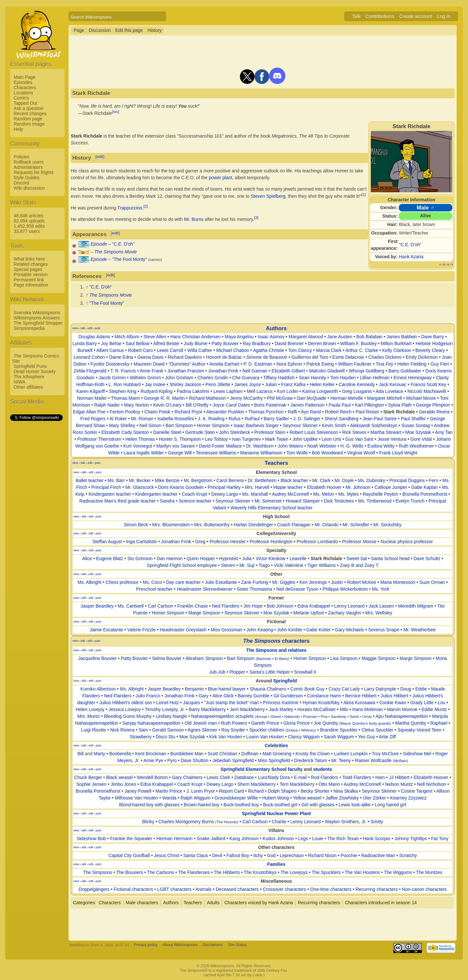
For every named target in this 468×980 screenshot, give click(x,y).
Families (276, 864)
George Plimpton (433, 405)
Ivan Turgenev (247, 439)
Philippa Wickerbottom (345, 589)
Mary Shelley (122, 425)
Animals (203, 889)
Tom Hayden (343, 378)
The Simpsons (97, 872)
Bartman (264, 658)
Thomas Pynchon (266, 412)
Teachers (276, 463)
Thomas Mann (125, 398)
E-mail (300, 777)
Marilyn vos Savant (175, 446)
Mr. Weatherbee (419, 630)
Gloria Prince (297, 723)
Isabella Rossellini (175, 419)
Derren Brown (322, 343)
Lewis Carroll (170, 350)
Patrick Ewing (320, 364)
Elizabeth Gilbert (288, 371)
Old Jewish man (201, 723)
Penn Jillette (218, 384)
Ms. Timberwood (375, 501)
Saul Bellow (138, 343)
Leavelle (298, 558)
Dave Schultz (427, 558)
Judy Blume (195, 343)
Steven (228, 565)
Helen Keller (322, 384)
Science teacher (195, 501)
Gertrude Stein (200, 432)
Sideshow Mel (417, 754)
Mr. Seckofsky (387, 525)
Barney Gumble (253, 696)
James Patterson (308, 405)
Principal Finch (106, 487)
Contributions (380, 16)
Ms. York (381, 589)
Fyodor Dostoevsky (110, 364)
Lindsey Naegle (171, 716)
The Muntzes (429, 872)
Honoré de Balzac (224, 357)
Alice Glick (223, 696)
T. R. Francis (123, 371)
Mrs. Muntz (89, 716)
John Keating (260, 630)
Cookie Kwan (393, 703)
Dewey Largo (225, 494)
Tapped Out (25, 103)
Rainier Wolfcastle (373, 760)
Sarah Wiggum (339, 737)
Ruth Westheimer (416, 446)
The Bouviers (129, 872)
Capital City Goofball (129, 855)
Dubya (292, 730)
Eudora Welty (381, 446)
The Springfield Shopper (38, 323)
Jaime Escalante (106, 630)
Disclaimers (213, 945)
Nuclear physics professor (407, 542)
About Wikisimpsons (180, 945)
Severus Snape (384, 630)
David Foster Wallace (221, 446)
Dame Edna (121, 357)
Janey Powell (138, 791)
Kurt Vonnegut (138, 446)
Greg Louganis (357, 391)
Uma (366, 716)
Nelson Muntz (399, 784)
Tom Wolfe (297, 453)
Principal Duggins (407, 480)
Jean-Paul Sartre (379, 419)
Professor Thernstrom (99, 439)
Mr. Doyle (344, 480)
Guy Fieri (440, 364)
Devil (217, 855)
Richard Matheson (207, 398)
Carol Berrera (230, 480)
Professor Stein (270, 432)
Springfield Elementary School (254, 769)
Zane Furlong (255, 582)
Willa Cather (200, 350)
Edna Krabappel (314, 606)
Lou (442, 703)
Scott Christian (222, 754)
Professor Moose (359, 542)
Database (244, 777)
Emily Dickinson (422, 357)
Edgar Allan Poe (89, 412)
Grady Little (422, 703)
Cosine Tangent (416, 791)
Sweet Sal (357, 558)
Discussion (100, 30)
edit (100, 157)
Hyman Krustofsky (321, 703)
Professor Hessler (228, 542)
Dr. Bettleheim (262, 480)
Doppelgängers (94, 889)
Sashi (354, 716)
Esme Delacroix (348, 357)
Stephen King (123, 391)
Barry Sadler (276, 419)
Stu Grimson (140, 558)
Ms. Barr (116, 480)
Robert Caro (140, 350)
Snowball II (305, 672)
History (155, 30)
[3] (256, 217)
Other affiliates (28, 387)
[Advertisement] (36, 519)
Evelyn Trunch (410, 501)
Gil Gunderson (288, 696)
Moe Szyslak (418, 432)
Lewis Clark (218, 777)
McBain (401, 761)
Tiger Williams (322, 565)
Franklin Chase (192, 606)
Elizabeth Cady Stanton (125, 432)
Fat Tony (440, 839)
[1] (364, 194)
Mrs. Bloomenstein (171, 525)
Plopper (237, 672)
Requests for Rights (34, 172)
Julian (271, 384)
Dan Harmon (169, 558)
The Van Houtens (362, 872)
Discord (21, 183)
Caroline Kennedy (357, 384)
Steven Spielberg (268, 196)
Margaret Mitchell (384, 398)
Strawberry (141, 737)
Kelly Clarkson (397, 350)
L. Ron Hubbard (125, 384)
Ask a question (29, 108)
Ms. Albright (90, 582)
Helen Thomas (140, 439)
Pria (324, 716)
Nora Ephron (289, 364)
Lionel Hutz (167, 703)
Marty (99, 754)
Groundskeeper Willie (236, 798)
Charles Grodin (213, 378)
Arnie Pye (153, 760)
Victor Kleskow (271, 558)
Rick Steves (354, 432)
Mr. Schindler (356, 525)
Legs (303, 839)
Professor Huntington (271, 542)
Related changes (31, 264)
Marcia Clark (329, 350)
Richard (256, 791)
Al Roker (118, 419)
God (271, 855)
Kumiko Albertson (98, 689)
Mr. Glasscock (140, 487)
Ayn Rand (311, 412)
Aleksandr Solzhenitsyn (374, 425)
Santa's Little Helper (270, 672)
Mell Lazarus (260, 391)
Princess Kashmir (281, 703)
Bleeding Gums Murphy (128, 716)
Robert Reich (338, 412)
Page (79, 30)
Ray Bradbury (257, 343)
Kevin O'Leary (167, 405)
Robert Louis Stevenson (314, 432)
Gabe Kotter (318, 630)
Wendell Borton (152, 777)
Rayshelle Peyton (380, 494)
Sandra (167, 501)
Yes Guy (366, 737)
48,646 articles (28, 216)
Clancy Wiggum (304, 737)
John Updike (305, 439)
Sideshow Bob (91, 839)
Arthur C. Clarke (362, 350)
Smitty (377, 822)
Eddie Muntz (434, 709)
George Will (180, 453)
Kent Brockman (151, 754)
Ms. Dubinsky (371, 480)
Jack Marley (281, 709)
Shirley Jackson (185, 384)
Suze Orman (432, 582)
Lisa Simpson (344, 658)
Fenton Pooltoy (125, 412)
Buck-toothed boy (241, 805)
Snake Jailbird (211, 839)
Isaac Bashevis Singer (256, 425)
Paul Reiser (367, 412)
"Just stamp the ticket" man (232, 703)
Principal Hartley (224, 487)
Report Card (231, 791)
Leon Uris (331, 439)
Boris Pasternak (270, 405)
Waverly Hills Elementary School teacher (271, 508)
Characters (25, 87)
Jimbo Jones (123, 784)
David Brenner (289, 343)
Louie (318, 839)
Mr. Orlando (326, 525)
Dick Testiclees (339, 501)
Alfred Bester (167, 343)
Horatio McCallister (317, 709)
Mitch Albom (127, 337)
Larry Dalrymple (380, 689)
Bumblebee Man (187, 754)
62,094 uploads (29, 221)
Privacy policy (146, 945)
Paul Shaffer (413, 419)
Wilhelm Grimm (145, 378)
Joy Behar (111, 343)
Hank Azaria (411, 257)
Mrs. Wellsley (379, 613)
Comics (21, 98)
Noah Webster (322, 446)
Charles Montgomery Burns (186, 822)
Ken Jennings (313, 582)
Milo (344, 709)
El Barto (281, 658)
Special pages (28, 269)
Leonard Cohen (90, 357)
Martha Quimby (411, 723)
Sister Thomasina (255, 589)
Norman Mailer (92, 398)
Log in (444, 16)
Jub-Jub (217, 672)
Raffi (292, 412)
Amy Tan (444, 432)
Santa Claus (196, 855)
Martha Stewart (386, 432)
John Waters (291, 446)
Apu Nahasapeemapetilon (402, 716)
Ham (380, 777)
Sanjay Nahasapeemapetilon (151, 723)
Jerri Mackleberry (247, 709)
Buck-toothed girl (280, 805)
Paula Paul (340, 405)
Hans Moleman (368, 709)
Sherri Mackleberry (256, 784)
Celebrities (276, 745)
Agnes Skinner (202, 730)
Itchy (258, 855)
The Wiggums (398, 872)
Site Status (237, 945)
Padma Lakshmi (193, 391)
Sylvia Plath (400, 405)
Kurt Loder (287, 391)
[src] (116, 111)
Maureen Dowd (149, 364)
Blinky (148, 822)
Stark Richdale (399, 412)
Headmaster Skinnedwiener (205, 589)
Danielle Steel (167, 432)
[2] (146, 206)
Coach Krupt (194, 494)
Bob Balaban (369, 337)
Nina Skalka (346, 791)
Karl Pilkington (370, 405)
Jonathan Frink (223, 371)
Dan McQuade (311, 398)
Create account (416, 16)
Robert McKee (362, 582)
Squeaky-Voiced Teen (419, 730)
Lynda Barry (85, 343)
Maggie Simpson (379, 658)
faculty (295, 769)
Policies (21, 157)
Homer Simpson (213, 425)
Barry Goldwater (405, 371)
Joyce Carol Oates (231, 405)
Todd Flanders (357, 777)
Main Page (25, 77)
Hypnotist (228, 558)
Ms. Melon (324, 494)
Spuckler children (267, 730)
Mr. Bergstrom (198, 480)
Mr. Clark (321, 480)
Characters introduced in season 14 (381, 903)
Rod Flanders (325, 777)
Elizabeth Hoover (324, 487)
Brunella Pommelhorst (425, 494)
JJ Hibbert (399, 777)
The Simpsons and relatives (276, 650)
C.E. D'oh (410, 245)
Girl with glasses (318, 805)
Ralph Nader (107, 405)
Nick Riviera (122, 730)
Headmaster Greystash (183, 630)
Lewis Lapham (228, 391)
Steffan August (107, 542)
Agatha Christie (268, 350)
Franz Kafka (293, 384)
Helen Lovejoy (90, 709)
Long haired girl (390, 805)
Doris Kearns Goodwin (181, 487)
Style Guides (26, 178)
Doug (406, 689)
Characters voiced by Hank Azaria (259, 903)
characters (276, 641)
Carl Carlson (161, 606)
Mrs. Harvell (257, 487)
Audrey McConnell (290, 494)
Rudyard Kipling (156, 391)
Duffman (250, 754)
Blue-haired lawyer (227, 689)
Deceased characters (237, 889)
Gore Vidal (421, 439)
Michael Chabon (233, 350)
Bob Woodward (327, 453)
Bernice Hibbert (361, 696)
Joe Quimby (326, 723)
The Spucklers (326, 872)
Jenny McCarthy (247, 398)
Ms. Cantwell (131, 606)
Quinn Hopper (201, 558)
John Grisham (179, 378)
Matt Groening (277, 754)
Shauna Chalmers (268, 689)
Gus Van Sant (359, 439)
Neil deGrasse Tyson (297, 589)
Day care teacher (183, 582)
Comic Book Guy (307, 689)
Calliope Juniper (391, 487)
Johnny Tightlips (410, 839)
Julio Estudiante (221, 582)
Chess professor (122, 582)
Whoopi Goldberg (366, 371)
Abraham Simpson (204, 658)
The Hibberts (227, 872)
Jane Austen (340, 337)
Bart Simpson (179, 425)
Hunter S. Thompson (180, 439)
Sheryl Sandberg (341, 419)
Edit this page (129, 30)
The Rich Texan (343, 839)
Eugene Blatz (110, 558)
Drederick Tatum (311, 760)
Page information (31, 285)
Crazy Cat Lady (344, 689)
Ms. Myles (349, 494)
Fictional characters (133, 889)
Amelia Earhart (224, 364)
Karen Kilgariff (91, 391)
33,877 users (27, 231)
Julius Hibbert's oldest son (126, 703)
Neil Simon (150, 425)
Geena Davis (150, 357)
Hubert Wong (276, 798)
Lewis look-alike (355, 805)
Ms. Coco (152, 582)
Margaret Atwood (306, 337)
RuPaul (252, 419)
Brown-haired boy (201, 805)
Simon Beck (136, 525)
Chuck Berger (88, 777)
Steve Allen (155, 337)
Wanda (169, 798)
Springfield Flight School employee (182, 565)
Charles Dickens (385, 357)
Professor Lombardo (317, 542)
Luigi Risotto (94, 730)
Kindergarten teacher (110, 494)
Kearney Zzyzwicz (408, 798)
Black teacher (294, 480)
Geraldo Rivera (434, 412)
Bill (81, 754)
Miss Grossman (226, 630)
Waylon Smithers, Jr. (345, 822)
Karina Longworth (320, 391)
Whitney (308, 730)
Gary (203, 696)
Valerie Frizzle (141, 630)
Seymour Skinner (300, 425)
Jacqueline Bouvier (97, 658)
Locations (23, 93)
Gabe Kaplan (424, 487)
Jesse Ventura (392, 439)
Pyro (172, 760)
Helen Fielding (412, 364)
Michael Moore (421, 398)
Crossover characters (285, 889)
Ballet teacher (90, 480)
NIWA (19, 382)
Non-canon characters (424, 889)
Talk (356, 16)
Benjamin (194, 689)
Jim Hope (253, 606)
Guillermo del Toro (310, 357)
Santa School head (390, 558)
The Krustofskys (260, 872)
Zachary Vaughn (344, 613)
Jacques (191, 703)
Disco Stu (165, 737)
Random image (29, 124)
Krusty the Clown (313, 754)
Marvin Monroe (402, 709)
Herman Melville (346, 398)
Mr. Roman (142, 419)
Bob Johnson (280, 606)
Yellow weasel (307, 798)
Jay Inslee (155, 384)
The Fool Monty (130, 259)
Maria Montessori (398, 582)
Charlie (279, 822)
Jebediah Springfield (233, 760)
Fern (434, 480)
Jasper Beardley (97, 606)
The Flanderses (194, 872)
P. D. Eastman (258, 364)
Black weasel (120, 777)
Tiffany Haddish (279, 378)
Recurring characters (377, 889)
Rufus (234, 419)
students (322, 769)
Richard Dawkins (185, 357)
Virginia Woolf (361, 453)
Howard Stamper (303, 501)
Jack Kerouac (393, 384)
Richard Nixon (322, 855)
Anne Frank (151, 371)
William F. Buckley (359, 343)
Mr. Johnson (358, 487)
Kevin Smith (334, 425)
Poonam (310, 716)
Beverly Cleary (430, 350)
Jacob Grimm (112, 378)
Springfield (285, 681)
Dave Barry (433, 337)
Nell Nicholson (431, 784)
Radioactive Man (378, 855)
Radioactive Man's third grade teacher (117, 501)
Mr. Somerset (268, 501)
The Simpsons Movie (116, 252)
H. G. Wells (352, 446)
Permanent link (29, 280)
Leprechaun (292, 855)
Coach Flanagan (294, 525)
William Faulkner (355, 364)
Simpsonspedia (29, 328)
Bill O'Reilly (197, 405)
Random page (28, 119)
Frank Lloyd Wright (398, 453)
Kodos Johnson (278, 839)
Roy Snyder (233, 730)
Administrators (28, 167)
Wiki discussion (29, 188)
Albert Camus (110, 350)
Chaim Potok (157, 412)
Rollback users (29, 162)
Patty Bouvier (225, 343)
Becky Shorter (315, 791)
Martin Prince (169, 791)
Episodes (23, 82)
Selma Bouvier (167, 658)
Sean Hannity (312, 378)
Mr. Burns (194, 219)
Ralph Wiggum (196, 798)
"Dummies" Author (187, 364)
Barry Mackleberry (207, 709)
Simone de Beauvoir (267, 357)
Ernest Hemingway (413, 378)
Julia (247, 558)
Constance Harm (324, 696)
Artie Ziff (387, 737)
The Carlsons (160, 872)
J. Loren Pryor (201, 791)
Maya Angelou (239, 337)
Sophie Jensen (91, 784)
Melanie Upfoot (309, 613)
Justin (337, 582)
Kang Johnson (244, 839)
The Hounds (227, 822)
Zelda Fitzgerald (90, 371)
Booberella (120, 754)
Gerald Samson (168, 730)
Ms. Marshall (255, 494)
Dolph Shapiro (282, 791)
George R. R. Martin (164, 398)
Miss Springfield (274, 760)
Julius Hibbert (394, 696)
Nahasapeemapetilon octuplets (222, 716)
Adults (213, 903)
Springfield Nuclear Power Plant (276, 813)
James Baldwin (402, 337)
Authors (276, 328)
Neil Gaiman (255, 371)
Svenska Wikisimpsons (37, 313)
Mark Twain (276, 439)
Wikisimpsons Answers (37, 318)
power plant (220, 178)
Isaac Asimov (271, 337)
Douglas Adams (94, 337)
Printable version (31, 275)
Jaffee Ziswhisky (342, 798)
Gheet (276, 716)
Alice (87, 558)
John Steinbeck (235, 432)
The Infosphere (29, 377)
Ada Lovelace (390, 391)
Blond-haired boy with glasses (149, 805)
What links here (29, 259)
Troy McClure (385, 754)
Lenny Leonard (349, 606)
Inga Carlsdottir (142, 542)
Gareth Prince (265, 723)
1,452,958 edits (29, 226)
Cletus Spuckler (377, 730)
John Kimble (290, 630)
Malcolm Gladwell (327, 371)
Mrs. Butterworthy (212, 525)
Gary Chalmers (187, 777)
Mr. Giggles (284, 582)
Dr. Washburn (260, 446)
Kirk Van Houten (226, 737)
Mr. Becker (140, 480)
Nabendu (292, 716)
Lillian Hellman (375, 378)
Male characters (142, 903)
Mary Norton (136, 405)
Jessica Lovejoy (125, 709)
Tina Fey (384, 364)
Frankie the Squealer (131, 839)
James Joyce (248, 384)
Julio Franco (148, 696)
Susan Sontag (416, 425)
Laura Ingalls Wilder (144, 453)
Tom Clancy (300, 350)
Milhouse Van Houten (137, 798)
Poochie (349, 855)
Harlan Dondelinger (253, 525)
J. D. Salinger (307, 419)
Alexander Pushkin (225, 412)
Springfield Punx (30, 366)
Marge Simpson (204, 613)
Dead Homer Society (35, 371)
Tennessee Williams (216, 453)
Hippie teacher (288, 487)
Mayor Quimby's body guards (365, 723)
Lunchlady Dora (274, 777)
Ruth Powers (234, 723)
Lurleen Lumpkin (351, 754)
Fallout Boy (238, 855)
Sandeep (338, 716)
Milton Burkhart (396, 343)
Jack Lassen (381, 606)
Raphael (439, 723)
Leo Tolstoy (217, 439)
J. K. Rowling (211, 419)
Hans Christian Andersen (195, 337)
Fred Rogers (93, 419)
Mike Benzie (167, 480)
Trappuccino (130, 208)
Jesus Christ (167, 855)
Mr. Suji (247, 565)
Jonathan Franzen (186, 371)
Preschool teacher (154, 589)
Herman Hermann (174, 839)
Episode (99, 244)
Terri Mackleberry (297, 784)
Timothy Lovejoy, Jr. (165, 709)
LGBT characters (175, 889)
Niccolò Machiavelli (427, 391)
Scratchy (408, 855)
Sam (143, 730)
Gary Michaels (350, 630)
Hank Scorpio (377, 839)
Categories (84, 903)
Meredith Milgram (416, 606)
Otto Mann (329, 784)
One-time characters (331, 889)
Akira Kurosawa (359, 703)
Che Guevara (246, 378)
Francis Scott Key (428, 384)
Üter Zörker (375, 798)
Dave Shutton (195, 760)
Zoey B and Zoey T (359, 565)
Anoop (262, 716)
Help (18, 129)
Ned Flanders (226, 606)
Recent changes (30, 114)
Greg (200, 542)
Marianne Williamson (261, 453)
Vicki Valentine (289, 565)
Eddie (421, 689)
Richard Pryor (188, 412)
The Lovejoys (294, 872)
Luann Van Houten (265, 737)
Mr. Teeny (341, 760)
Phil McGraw (280, 398)
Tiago (264, 565)
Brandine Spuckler (339, 730)
